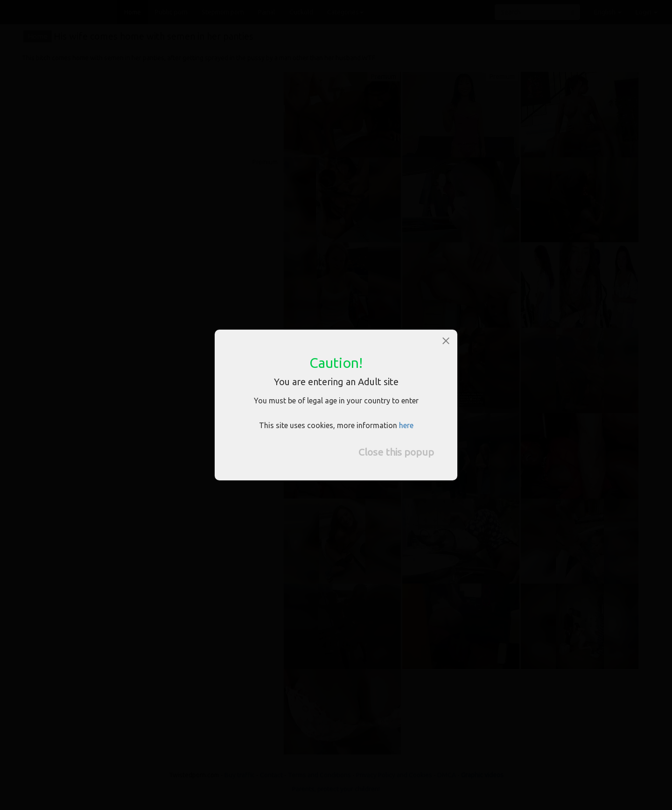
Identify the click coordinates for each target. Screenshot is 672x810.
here (406, 425)
